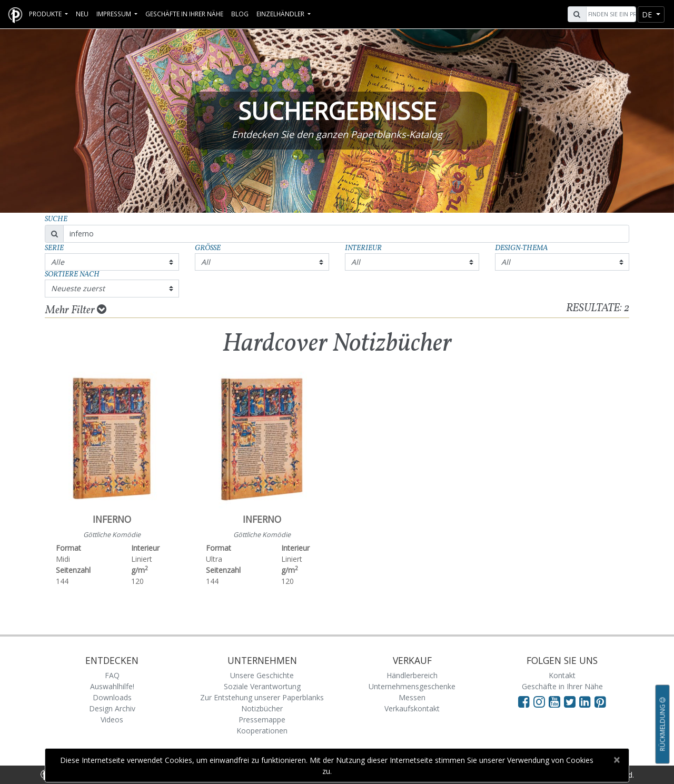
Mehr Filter (76, 310)
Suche (56, 219)
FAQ (112, 675)
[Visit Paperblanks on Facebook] (524, 701)
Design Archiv (112, 708)
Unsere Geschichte (262, 675)
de (648, 14)
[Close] (616, 760)
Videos (112, 720)
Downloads (112, 697)
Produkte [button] (46, 14)
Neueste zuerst (78, 288)
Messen (412, 697)
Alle (58, 262)
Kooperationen (262, 731)
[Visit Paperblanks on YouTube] (556, 701)
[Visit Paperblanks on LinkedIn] (587, 701)
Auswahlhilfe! (112, 686)
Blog (240, 14)
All (206, 262)
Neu (82, 14)
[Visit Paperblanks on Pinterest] (600, 701)
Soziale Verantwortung (262, 686)
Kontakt (562, 675)
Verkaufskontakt (412, 708)
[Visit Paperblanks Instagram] (539, 701)
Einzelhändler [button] (281, 14)
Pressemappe (262, 720)
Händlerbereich (412, 675)
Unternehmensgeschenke (412, 686)
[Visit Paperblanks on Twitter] (572, 701)
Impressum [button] (115, 14)
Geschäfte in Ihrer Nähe (184, 14)
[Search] (610, 14)
